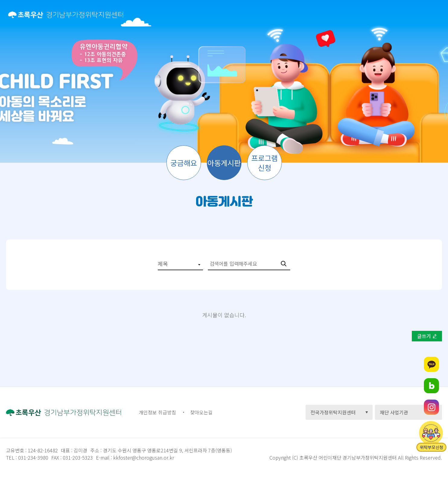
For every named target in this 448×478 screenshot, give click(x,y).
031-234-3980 (33, 457)
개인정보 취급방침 (157, 412)
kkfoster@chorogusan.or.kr (144, 457)
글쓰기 (424, 336)
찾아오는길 (201, 412)
